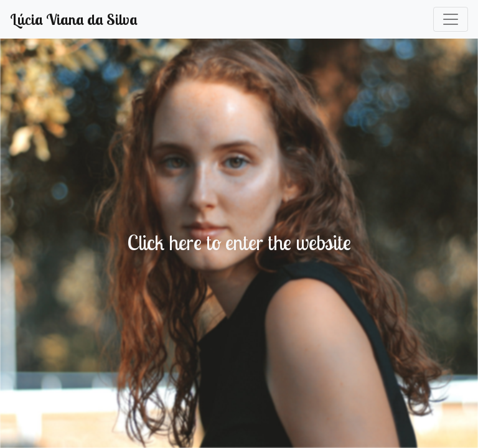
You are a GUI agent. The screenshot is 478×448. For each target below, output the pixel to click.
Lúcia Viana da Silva (74, 19)
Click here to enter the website (239, 242)
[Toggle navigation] (451, 19)
